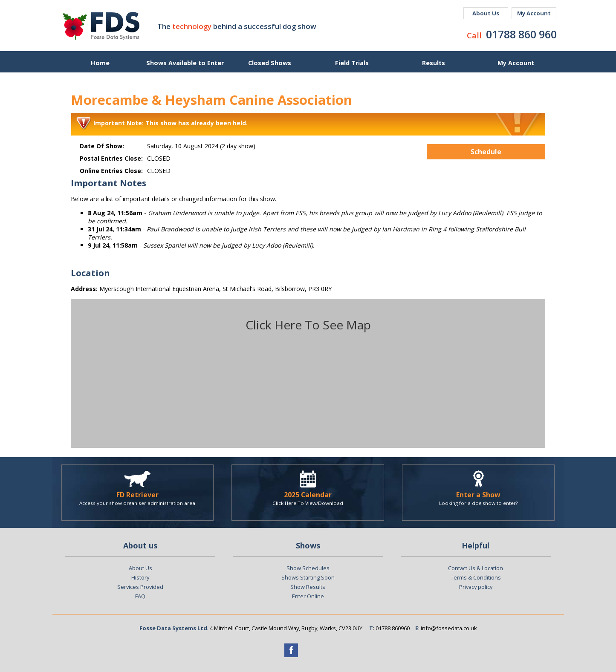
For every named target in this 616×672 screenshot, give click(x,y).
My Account (534, 13)
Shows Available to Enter (185, 63)
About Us (486, 13)
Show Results (308, 587)
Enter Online (308, 596)
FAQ (140, 596)
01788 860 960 (521, 34)
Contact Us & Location (476, 568)
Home (100, 63)
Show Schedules (308, 568)
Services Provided (140, 587)
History (140, 577)
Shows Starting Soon (308, 577)
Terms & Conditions (476, 577)
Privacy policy (476, 587)
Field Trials (352, 63)
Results (434, 63)
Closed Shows (270, 63)
